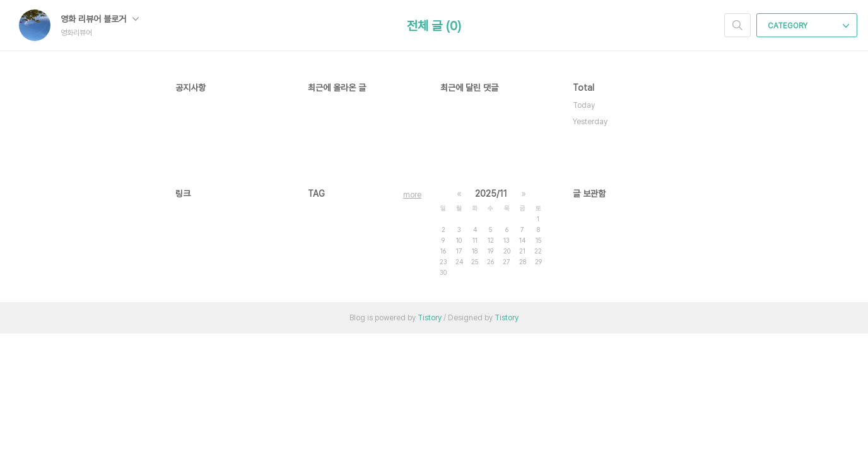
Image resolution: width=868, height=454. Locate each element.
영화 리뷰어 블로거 (100, 19)
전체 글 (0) (434, 26)
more (412, 195)
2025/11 (491, 194)
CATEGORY (808, 26)
